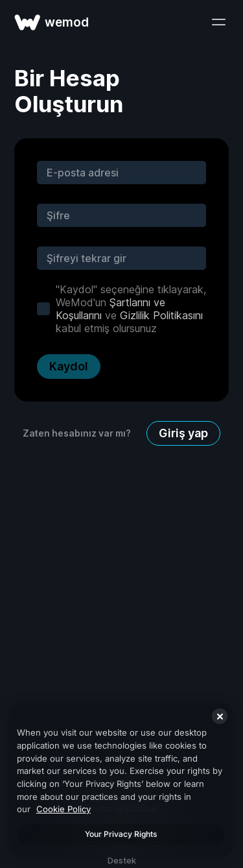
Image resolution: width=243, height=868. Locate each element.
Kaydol (69, 366)
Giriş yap (183, 433)
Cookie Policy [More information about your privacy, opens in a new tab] (64, 809)
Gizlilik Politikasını (161, 315)
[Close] (220, 716)
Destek (122, 860)
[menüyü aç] (218, 22)
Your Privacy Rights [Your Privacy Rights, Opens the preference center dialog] (121, 834)
